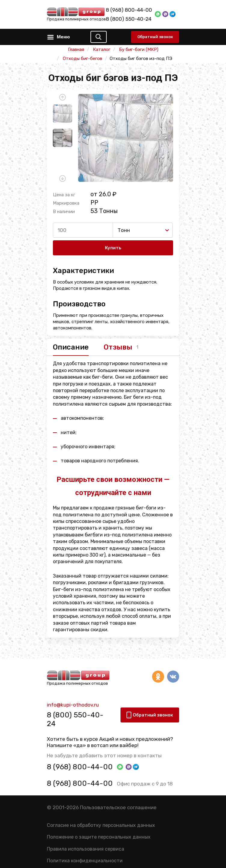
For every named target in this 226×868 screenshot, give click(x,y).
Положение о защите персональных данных (99, 837)
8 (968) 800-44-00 (129, 10)
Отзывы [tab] (118, 347)
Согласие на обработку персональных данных (101, 825)
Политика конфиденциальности (85, 861)
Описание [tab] (71, 347)
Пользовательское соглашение (118, 807)
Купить (113, 248)
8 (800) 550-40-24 (129, 19)
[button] (63, 97)
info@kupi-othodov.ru (73, 705)
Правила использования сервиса (86, 849)
